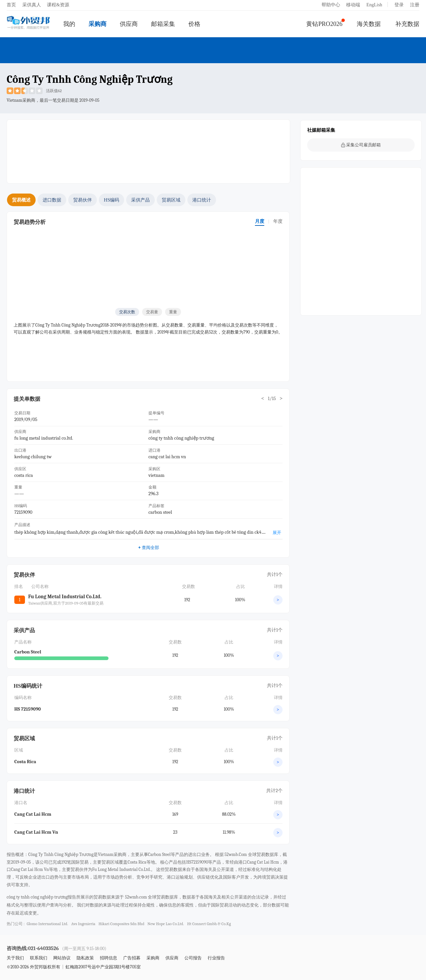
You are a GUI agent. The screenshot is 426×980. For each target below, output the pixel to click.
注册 (415, 5)
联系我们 (39, 958)
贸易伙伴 (83, 200)
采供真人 (32, 5)
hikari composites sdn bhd (121, 924)
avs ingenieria (83, 924)
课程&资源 (58, 5)
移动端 (353, 5)
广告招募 (132, 958)
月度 (260, 221)
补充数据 (407, 24)
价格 (194, 24)
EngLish (374, 5)
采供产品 (140, 200)
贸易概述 (21, 200)
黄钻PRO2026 (324, 24)
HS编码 (111, 200)
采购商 (98, 24)
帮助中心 (331, 5)
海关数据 (369, 24)
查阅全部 (148, 547)
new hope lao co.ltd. (166, 924)
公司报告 (193, 958)
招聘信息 (108, 958)
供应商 (129, 24)
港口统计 (202, 200)
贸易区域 (171, 200)
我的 (69, 24)
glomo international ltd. (47, 924)
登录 (399, 5)
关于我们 (15, 958)
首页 (11, 5)
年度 (278, 221)
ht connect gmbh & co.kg (209, 924)
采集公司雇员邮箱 (361, 145)
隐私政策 (85, 958)
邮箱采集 (163, 24)
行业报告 (216, 958)
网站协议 (62, 958)
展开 (277, 533)
